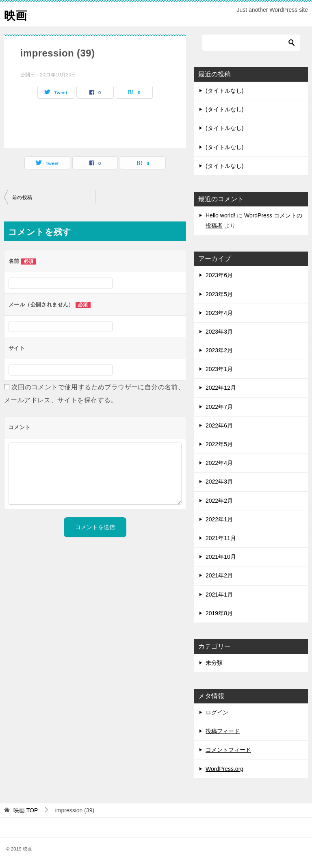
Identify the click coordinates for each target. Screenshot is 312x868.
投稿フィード (223, 731)
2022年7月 (219, 407)
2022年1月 (219, 519)
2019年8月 (219, 613)
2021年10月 (221, 557)
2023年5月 (219, 294)
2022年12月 (221, 388)
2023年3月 (219, 332)
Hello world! (220, 215)
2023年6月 (219, 275)
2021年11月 (221, 538)
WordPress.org (224, 769)
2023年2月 (219, 350)
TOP (26, 810)
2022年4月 (219, 463)
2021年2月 (219, 575)
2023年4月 (219, 313)
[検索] (251, 43)
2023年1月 (219, 369)
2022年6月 (219, 425)
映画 (16, 14)
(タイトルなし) (224, 91)
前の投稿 (22, 197)
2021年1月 (219, 595)
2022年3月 (219, 482)
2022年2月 (219, 501)
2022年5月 (219, 444)
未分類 (214, 663)
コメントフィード (228, 750)
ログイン (217, 712)
